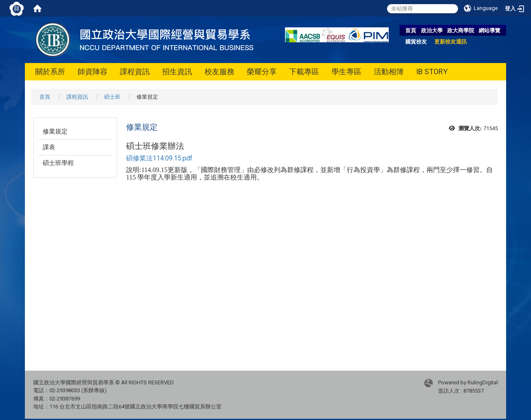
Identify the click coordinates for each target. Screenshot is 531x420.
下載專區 (304, 72)
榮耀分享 (262, 72)
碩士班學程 (58, 163)
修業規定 (55, 131)
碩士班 (112, 97)
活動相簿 (389, 72)
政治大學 (432, 30)
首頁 (411, 30)
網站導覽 (490, 30)
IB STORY (432, 72)
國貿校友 (416, 42)
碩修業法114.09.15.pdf (159, 158)
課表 (49, 147)
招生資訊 (177, 72)
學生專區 (346, 72)
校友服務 (219, 72)
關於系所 (50, 72)
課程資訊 (135, 72)
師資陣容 (93, 72)
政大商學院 (461, 30)
